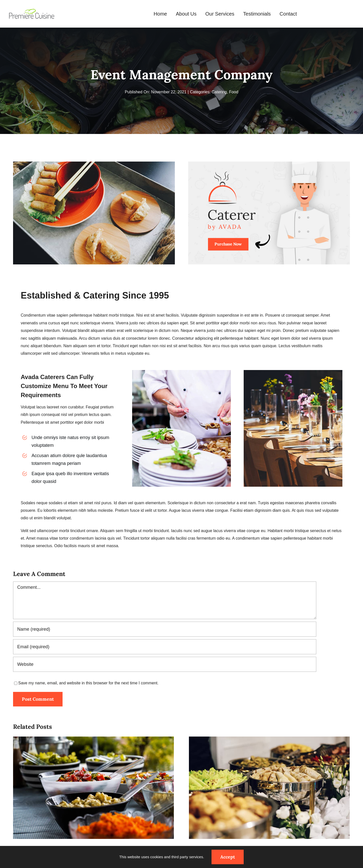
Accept (228, 857)
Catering (219, 92)
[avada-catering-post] (269, 163)
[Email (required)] (165, 647)
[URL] (165, 664)
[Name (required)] (165, 629)
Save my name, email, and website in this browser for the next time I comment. (88, 683)
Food (234, 92)
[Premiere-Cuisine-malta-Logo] (32, 10)
